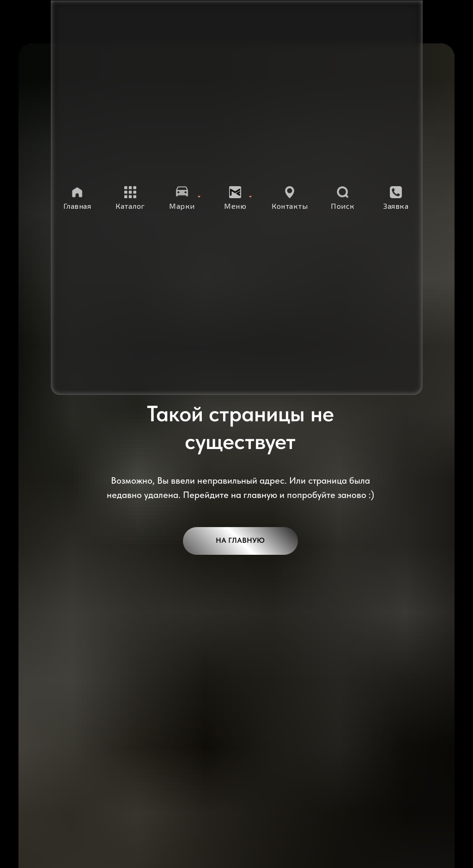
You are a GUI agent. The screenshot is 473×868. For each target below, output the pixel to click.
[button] (396, 198)
